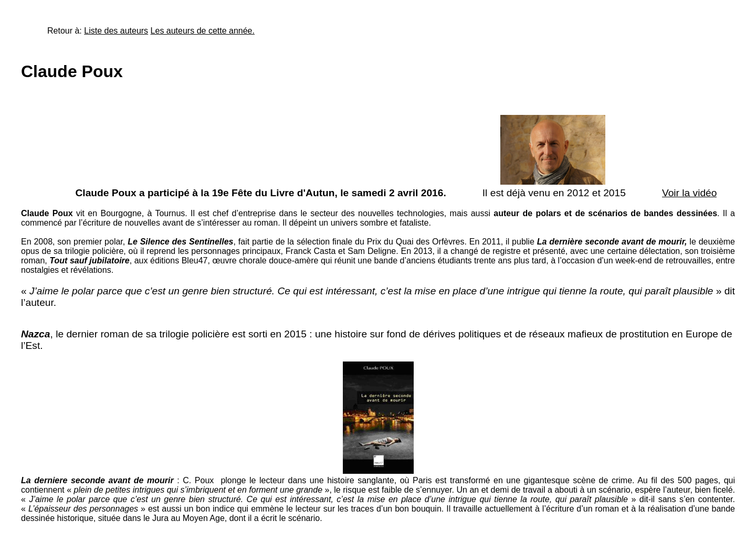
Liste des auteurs (116, 31)
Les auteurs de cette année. (203, 31)
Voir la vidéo (690, 193)
